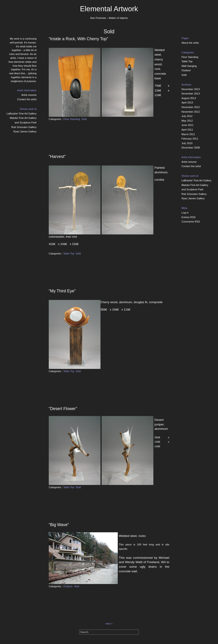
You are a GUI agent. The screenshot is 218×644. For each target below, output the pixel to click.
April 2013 (187, 103)
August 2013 (189, 98)
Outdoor (68, 586)
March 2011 (188, 134)
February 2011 (190, 139)
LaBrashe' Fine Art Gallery (22, 114)
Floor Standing (72, 119)
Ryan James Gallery (25, 131)
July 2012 (187, 116)
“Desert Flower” (63, 409)
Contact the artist (27, 99)
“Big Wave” (59, 525)
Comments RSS (191, 222)
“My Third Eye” (62, 291)
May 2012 (187, 121)
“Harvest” (57, 157)
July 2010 (187, 143)
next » (109, 624)
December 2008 (191, 148)
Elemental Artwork (109, 9)
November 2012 (191, 112)
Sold (84, 119)
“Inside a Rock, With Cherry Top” (78, 39)
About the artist (190, 43)
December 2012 (191, 107)
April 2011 (187, 130)
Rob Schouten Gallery (24, 127)
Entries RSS (188, 217)
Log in (185, 213)
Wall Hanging (189, 66)
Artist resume (29, 95)
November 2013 (191, 94)
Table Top (69, 254)
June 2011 (187, 125)
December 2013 (191, 89)
